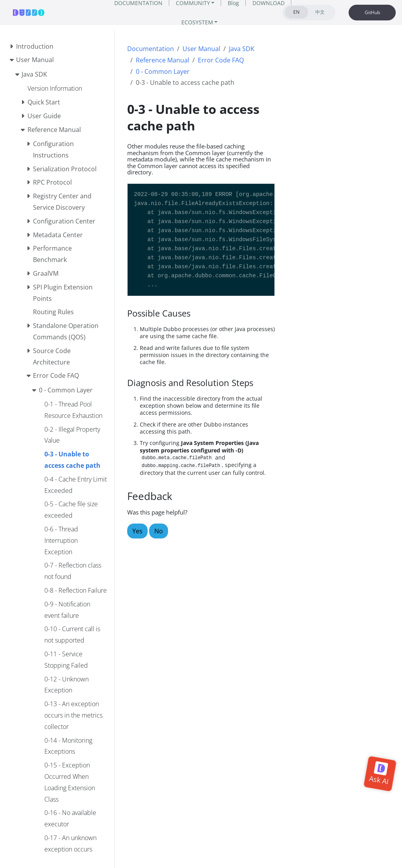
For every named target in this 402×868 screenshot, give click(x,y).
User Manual (201, 49)
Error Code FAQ (221, 60)
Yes (137, 531)
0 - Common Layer (163, 71)
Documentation (151, 49)
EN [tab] (296, 12)
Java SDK (242, 49)
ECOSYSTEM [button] (197, 22)
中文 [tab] (320, 12)
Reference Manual (163, 60)
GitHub (372, 12)
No (159, 531)
